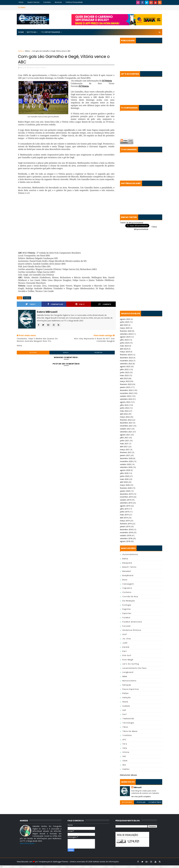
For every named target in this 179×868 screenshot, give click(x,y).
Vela (125, 748)
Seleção (127, 698)
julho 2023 (124, 369)
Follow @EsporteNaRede (145, 228)
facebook (98, 352)
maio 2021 (124, 444)
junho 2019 (124, 512)
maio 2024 (124, 346)
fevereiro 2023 (126, 384)
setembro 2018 (126, 538)
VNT (124, 756)
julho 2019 (124, 509)
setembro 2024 (126, 334)
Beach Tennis (129, 567)
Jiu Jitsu (127, 639)
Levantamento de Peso (134, 668)
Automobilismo (130, 554)
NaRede (96, 862)
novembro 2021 (126, 426)
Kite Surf (127, 655)
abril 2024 (124, 349)
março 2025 (125, 328)
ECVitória (107, 81)
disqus (66, 352)
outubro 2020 (125, 464)
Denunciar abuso (128, 775)
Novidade (127, 802)
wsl (124, 765)
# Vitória (27, 298)
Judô (125, 643)
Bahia (125, 559)
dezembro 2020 (126, 458)
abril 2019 (124, 518)
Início (21, 2)
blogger (33, 352)
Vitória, (44, 67)
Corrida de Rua (130, 597)
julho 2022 (124, 405)
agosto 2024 (125, 337)
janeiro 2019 (125, 526)
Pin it (80, 304)
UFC (124, 740)
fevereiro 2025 (126, 331)
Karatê (126, 647)
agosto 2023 (125, 366)
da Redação (129, 601)
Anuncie (58, 2)
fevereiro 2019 (126, 524)
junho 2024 (124, 343)
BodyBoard (128, 575)
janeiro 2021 (125, 455)
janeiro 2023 (125, 387)
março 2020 (125, 485)
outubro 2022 (125, 396)
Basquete (127, 563)
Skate (125, 702)
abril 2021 (124, 447)
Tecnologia (128, 723)
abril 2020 (124, 482)
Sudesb (126, 706)
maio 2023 (124, 375)
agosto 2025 (125, 319)
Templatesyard (44, 862)
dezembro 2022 (126, 390)
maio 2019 (124, 515)
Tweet (31, 304)
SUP (124, 710)
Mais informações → (28, 843)
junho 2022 (124, 408)
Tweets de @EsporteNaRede (132, 223)
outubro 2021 (125, 429)
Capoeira (127, 588)
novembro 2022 (126, 393)
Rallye (125, 693)
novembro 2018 (126, 532)
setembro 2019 (126, 503)
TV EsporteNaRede (51, 32)
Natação (127, 685)
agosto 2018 (125, 541)
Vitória (27, 51)
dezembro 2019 (126, 494)
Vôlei (125, 761)
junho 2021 (124, 441)
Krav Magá (128, 660)
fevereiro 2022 (126, 420)
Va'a (125, 744)
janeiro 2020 (125, 491)
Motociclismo (129, 681)
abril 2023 (124, 378)
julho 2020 (124, 473)
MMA (125, 676)
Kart (125, 651)
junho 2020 (124, 476)
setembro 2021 (126, 432)
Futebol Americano (132, 622)
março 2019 (125, 521)
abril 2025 (124, 325)
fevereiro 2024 (126, 355)
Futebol (126, 618)
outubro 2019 (125, 500)
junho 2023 (124, 372)
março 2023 (125, 381)
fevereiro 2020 (126, 488)
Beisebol (127, 571)
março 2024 (125, 352)
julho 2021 (124, 438)
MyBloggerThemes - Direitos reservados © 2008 (73, 862)
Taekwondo (128, 719)
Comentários (155, 803)
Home (21, 32)
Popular (141, 802)
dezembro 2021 (126, 423)
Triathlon (127, 735)
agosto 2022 (125, 402)
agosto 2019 (125, 506)
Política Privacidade (74, 2)
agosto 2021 (125, 435)
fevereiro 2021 (126, 452)
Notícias (32, 32)
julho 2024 (124, 340)
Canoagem (128, 584)
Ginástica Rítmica (132, 630)
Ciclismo (127, 592)
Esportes (127, 613)
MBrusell (138, 787)
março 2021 (125, 450)
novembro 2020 (126, 461)
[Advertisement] (66, 43)
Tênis (125, 727)
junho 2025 (124, 322)
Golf (125, 634)
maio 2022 (124, 411)
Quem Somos (33, 2)
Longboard (128, 672)
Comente (105, 304)
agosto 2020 (125, 470)
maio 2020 (124, 479)
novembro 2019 (126, 497)
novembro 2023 (126, 361)
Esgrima (127, 609)
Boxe (125, 580)
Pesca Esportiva (131, 689)
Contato (47, 2)
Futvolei (127, 626)
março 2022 (125, 417)
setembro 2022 (126, 399)
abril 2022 (124, 414)
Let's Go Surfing (131, 664)
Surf (125, 714)
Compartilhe (55, 304)
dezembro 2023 (126, 358)
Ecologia (127, 605)
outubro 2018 (125, 535)
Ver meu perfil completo (141, 796)
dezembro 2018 (126, 529)
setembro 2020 (126, 467)
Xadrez (126, 769)
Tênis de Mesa (130, 731)
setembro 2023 (126, 364)
